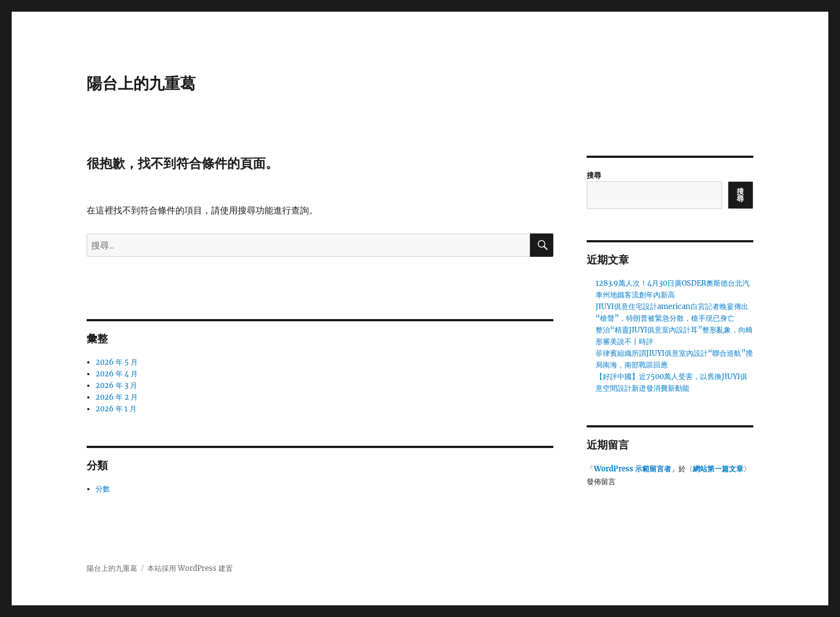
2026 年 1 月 (116, 409)
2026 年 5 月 (117, 362)
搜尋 (594, 175)
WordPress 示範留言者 (632, 469)
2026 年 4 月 (117, 374)
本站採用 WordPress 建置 (190, 568)
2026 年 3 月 (116, 385)
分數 (103, 489)
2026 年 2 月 (117, 397)
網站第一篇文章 (718, 469)
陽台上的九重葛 (141, 83)
